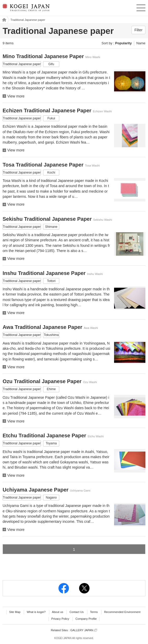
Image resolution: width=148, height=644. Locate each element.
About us (58, 612)
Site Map (15, 612)
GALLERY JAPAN (84, 630)
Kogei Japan (3, 20)
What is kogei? (36, 612)
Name (141, 43)
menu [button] (141, 7)
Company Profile (86, 619)
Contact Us (76, 612)
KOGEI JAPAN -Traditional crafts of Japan (25, 9)
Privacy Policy (60, 619)
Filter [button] (138, 30)
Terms (94, 612)
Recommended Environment (122, 612)
